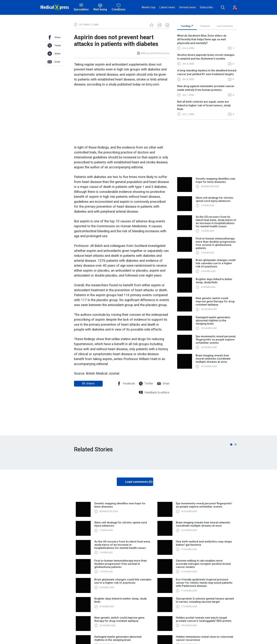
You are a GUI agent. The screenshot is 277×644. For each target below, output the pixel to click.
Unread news (188, 7)
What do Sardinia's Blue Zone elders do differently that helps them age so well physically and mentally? (202, 39)
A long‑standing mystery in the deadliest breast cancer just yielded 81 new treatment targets (207, 72)
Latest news (167, 7)
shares (88, 383)
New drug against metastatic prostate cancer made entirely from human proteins (206, 88)
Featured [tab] (205, 26)
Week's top (148, 7)
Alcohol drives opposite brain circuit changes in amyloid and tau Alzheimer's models (206, 57)
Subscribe (206, 7)
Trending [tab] (187, 26)
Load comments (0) (139, 482)
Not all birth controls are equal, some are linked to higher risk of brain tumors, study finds (204, 105)
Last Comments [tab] (225, 26)
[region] (207, 77)
